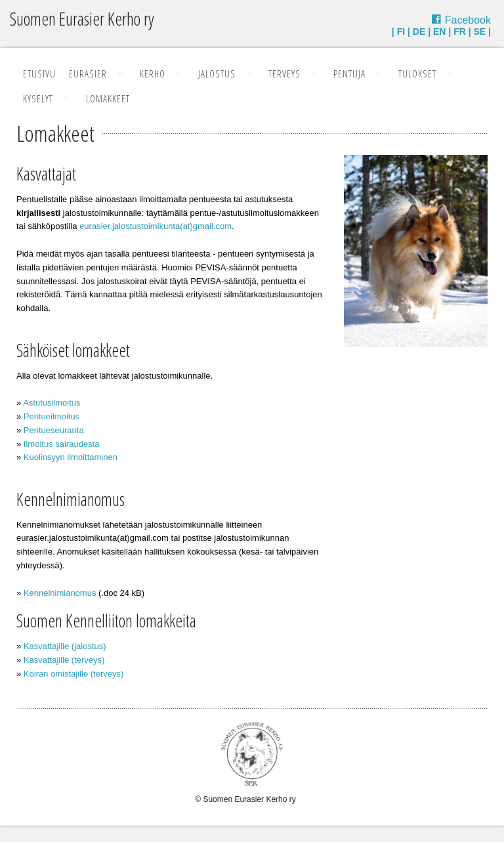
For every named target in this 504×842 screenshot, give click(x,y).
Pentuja (349, 74)
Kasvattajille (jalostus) (65, 646)
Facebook (468, 20)
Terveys (284, 74)
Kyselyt (38, 98)
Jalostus (217, 74)
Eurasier (88, 74)
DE (419, 32)
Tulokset (417, 74)
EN (439, 32)
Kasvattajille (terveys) (64, 660)
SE (480, 32)
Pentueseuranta (54, 430)
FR (460, 32)
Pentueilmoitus (52, 416)
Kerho (153, 74)
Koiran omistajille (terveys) (73, 674)
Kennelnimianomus (60, 593)
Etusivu (39, 74)
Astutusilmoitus (52, 403)
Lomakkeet (108, 98)
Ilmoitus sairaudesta (62, 444)
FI (401, 32)
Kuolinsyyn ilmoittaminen (71, 457)
